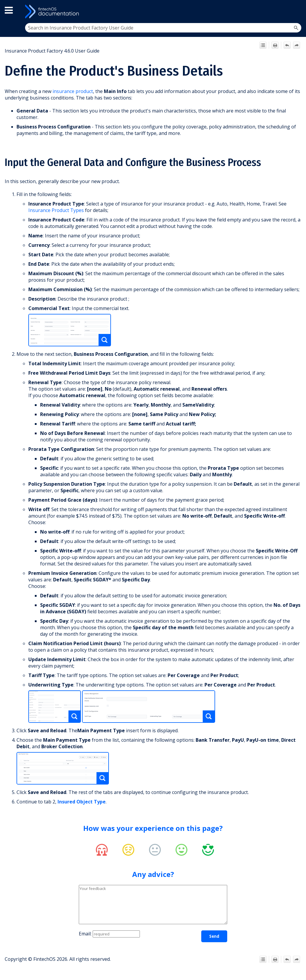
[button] (296, 28)
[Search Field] (163, 28)
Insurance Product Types (56, 210)
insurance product (73, 91)
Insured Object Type (82, 802)
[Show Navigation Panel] (296, 12)
